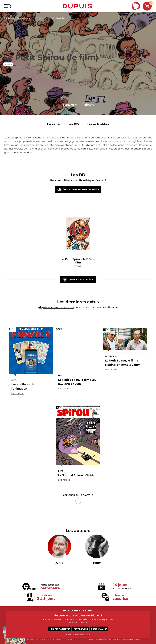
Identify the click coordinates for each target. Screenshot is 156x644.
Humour (41, 18)
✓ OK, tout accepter (60, 629)
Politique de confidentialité (78, 634)
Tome (21, 35)
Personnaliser (99, 629)
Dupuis (78, 6)
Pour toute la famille (26, 18)
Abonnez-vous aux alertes (59, 314)
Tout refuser (81, 629)
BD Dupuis (9, 18)
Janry (8, 35)
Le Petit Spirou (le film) (58, 18)
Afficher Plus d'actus (78, 502)
